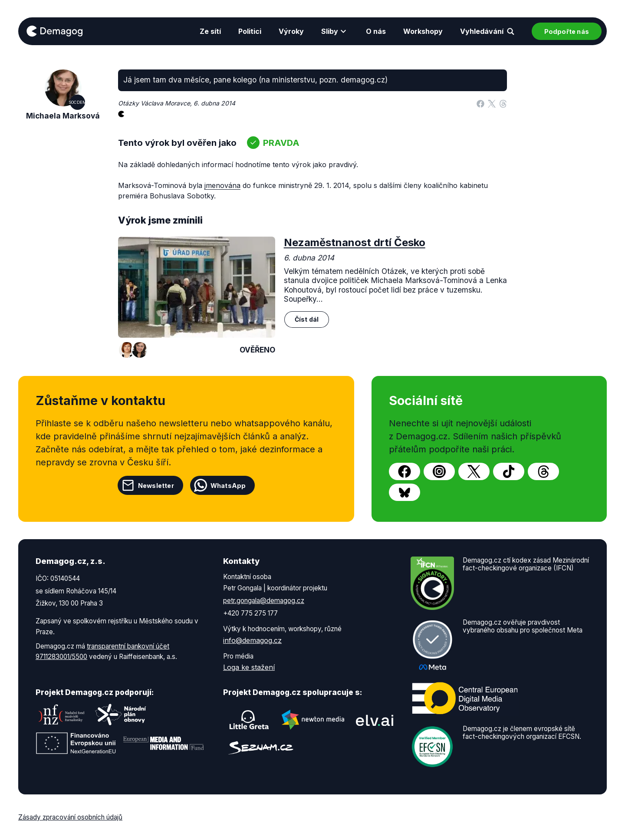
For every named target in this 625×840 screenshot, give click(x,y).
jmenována (222, 185)
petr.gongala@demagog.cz (264, 601)
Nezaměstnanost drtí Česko (355, 242)
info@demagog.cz (252, 640)
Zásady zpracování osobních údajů (70, 817)
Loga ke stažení (249, 667)
